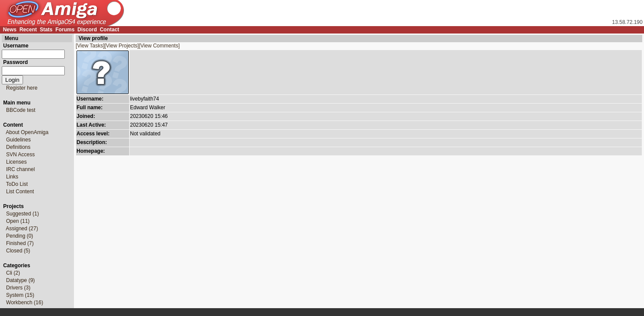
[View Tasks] (90, 46)
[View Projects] (122, 46)
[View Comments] (159, 46)
